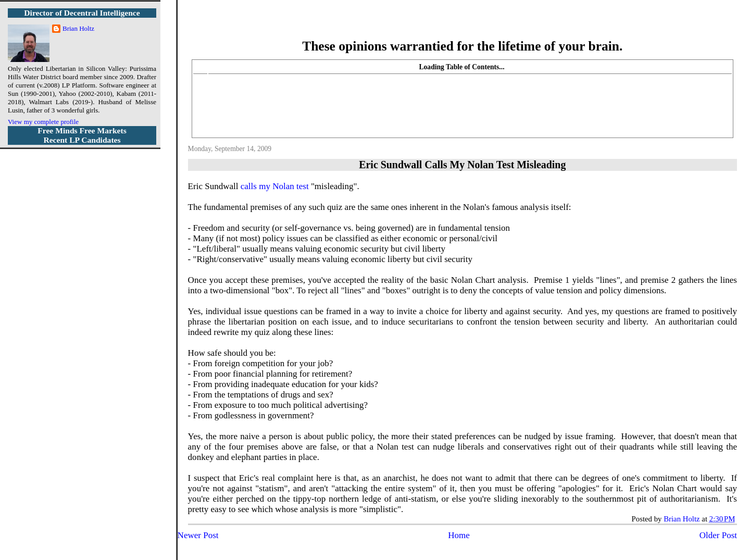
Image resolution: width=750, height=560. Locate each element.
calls (249, 186)
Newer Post (198, 535)
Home (459, 535)
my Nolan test (284, 186)
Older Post (718, 535)
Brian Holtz (78, 28)
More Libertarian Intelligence (462, 26)
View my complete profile (43, 122)
